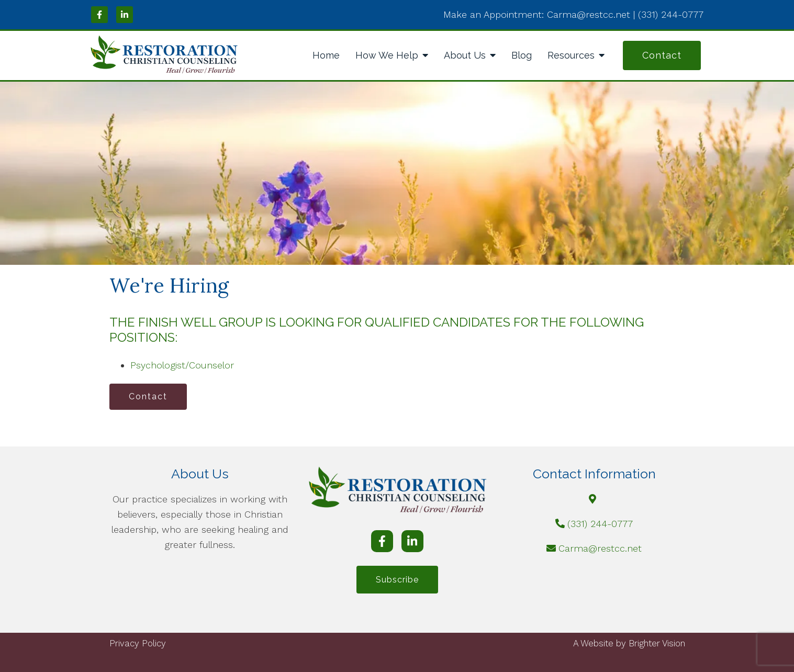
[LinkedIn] (125, 15)
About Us (465, 55)
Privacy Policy (138, 643)
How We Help (387, 55)
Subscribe (397, 580)
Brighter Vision (657, 643)
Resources (571, 55)
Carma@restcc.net (600, 548)
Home (326, 55)
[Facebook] (99, 15)
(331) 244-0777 (600, 524)
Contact (662, 55)
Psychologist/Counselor (182, 365)
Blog (522, 55)
